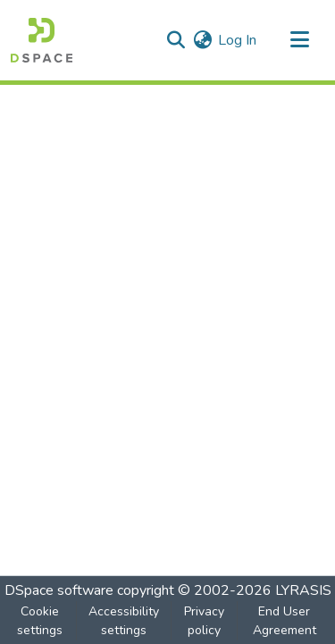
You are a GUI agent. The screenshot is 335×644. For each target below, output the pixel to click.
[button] (42, 40)
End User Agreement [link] (285, 621)
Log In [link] (237, 40)
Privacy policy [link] (204, 621)
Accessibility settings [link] (124, 621)
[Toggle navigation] (299, 40)
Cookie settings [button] (40, 621)
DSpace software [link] (59, 590)
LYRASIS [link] (303, 590)
